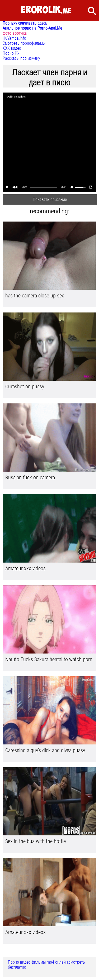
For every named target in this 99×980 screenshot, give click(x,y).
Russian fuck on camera (30, 477)
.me (46, 10)
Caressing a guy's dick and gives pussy (45, 750)
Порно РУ (11, 53)
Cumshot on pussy (25, 387)
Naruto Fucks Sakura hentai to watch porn (49, 659)
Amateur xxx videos (25, 568)
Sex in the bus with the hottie (36, 841)
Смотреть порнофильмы (24, 43)
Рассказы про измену (21, 58)
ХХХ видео (12, 48)
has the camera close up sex (35, 296)
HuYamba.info (14, 38)
